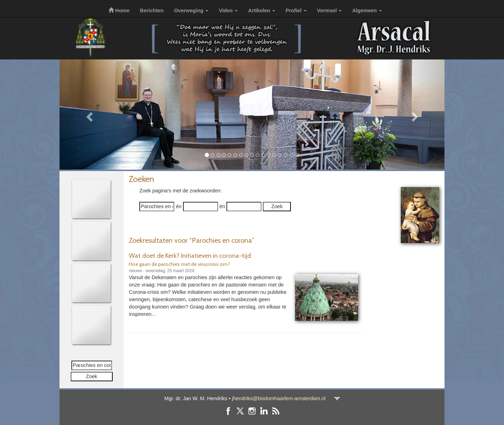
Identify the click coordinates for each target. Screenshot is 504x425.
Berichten (152, 10)
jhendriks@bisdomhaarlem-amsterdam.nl (279, 398)
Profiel (296, 10)
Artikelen (262, 10)
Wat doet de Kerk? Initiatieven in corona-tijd (190, 256)
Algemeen (367, 10)
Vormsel (330, 10)
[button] (88, 115)
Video (228, 10)
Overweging (191, 10)
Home (119, 10)
